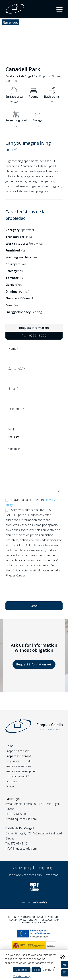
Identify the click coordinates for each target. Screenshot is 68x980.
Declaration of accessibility (25, 875)
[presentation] (33, 588)
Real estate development (21, 771)
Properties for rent (18, 756)
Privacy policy (44, 868)
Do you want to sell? (18, 761)
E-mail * (34, 393)
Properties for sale (17, 751)
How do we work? (17, 776)
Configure (48, 970)
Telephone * (34, 413)
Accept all (22, 970)
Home (9, 746)
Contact (11, 786)
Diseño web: (34, 902)
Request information (34, 664)
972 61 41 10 (19, 843)
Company (12, 781)
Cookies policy (22, 868)
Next (13, 56)
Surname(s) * (34, 373)
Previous (5, 56)
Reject (36, 970)
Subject (34, 433)
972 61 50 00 (34, 336)
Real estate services (18, 766)
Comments (34, 469)
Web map (52, 875)
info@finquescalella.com (21, 819)
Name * (34, 353)
